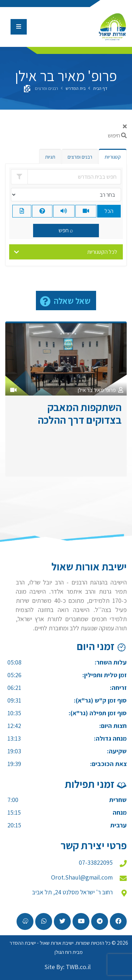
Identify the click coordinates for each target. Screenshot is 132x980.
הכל (109, 211)
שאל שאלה (72, 301)
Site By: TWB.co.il (68, 967)
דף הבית (100, 88)
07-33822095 (96, 862)
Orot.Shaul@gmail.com (82, 877)
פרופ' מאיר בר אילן (97, 390)
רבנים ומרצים (80, 157)
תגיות (50, 157)
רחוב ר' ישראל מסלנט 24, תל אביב (72, 892)
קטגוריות (113, 157)
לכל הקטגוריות (102, 252)
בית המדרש (76, 88)
